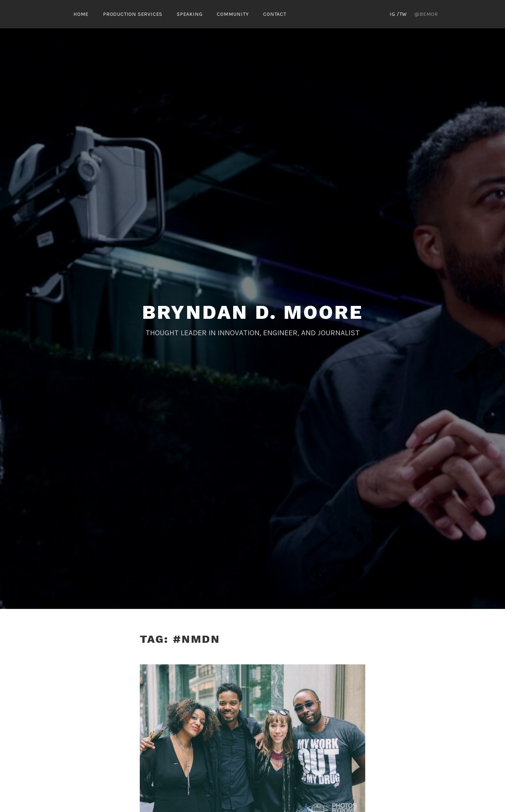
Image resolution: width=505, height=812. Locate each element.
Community (233, 14)
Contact (275, 14)
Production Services (133, 14)
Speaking (190, 14)
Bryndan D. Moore (253, 312)
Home (81, 14)
